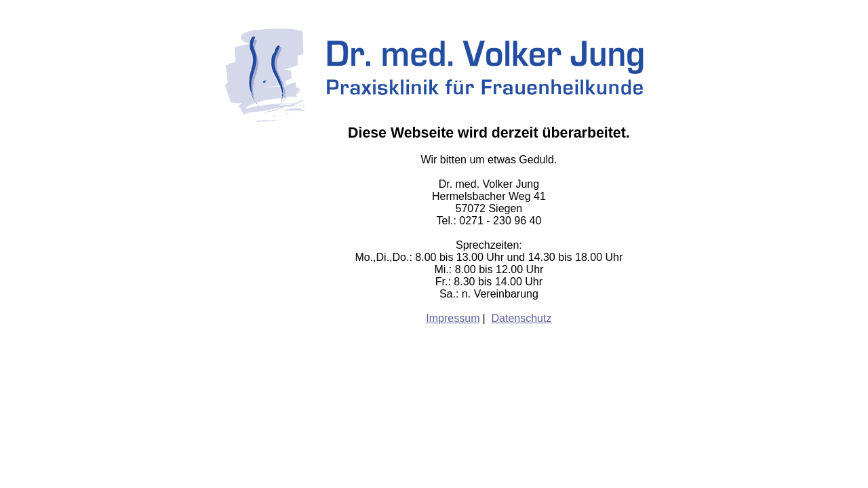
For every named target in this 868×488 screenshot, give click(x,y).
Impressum (453, 318)
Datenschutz (522, 318)
